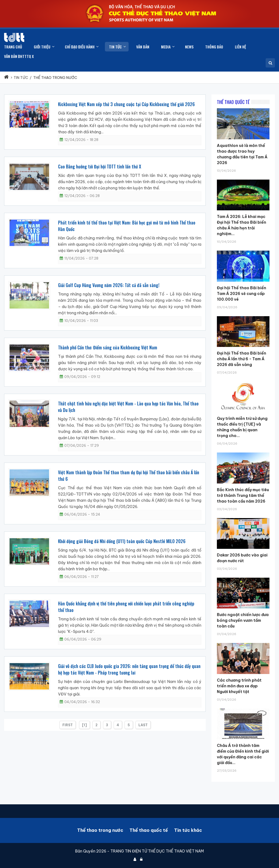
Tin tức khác (188, 830)
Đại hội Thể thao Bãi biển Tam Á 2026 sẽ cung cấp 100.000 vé (242, 294)
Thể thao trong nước (100, 830)
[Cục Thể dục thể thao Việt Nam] (14, 37)
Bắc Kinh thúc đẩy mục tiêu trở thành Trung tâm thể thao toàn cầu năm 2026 (243, 495)
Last (143, 725)
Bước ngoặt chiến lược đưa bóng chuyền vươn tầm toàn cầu (243, 620)
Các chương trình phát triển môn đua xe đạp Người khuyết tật (239, 686)
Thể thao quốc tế (149, 830)
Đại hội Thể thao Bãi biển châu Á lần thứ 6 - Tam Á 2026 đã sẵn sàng (242, 359)
